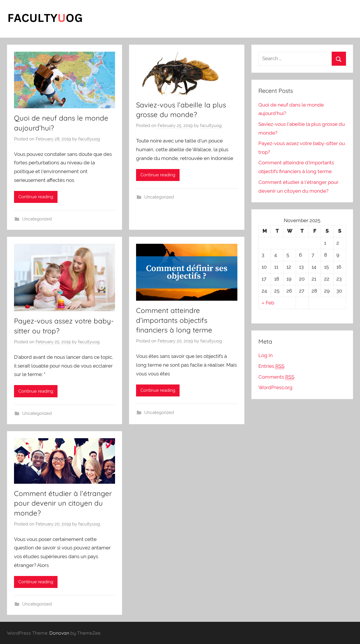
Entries (271, 366)
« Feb (268, 303)
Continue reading (36, 197)
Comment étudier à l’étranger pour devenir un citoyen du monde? (63, 503)
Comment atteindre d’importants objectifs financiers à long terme (174, 320)
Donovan (59, 633)
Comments (276, 377)
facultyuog (89, 139)
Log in (266, 355)
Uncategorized (37, 219)
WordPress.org (275, 387)
